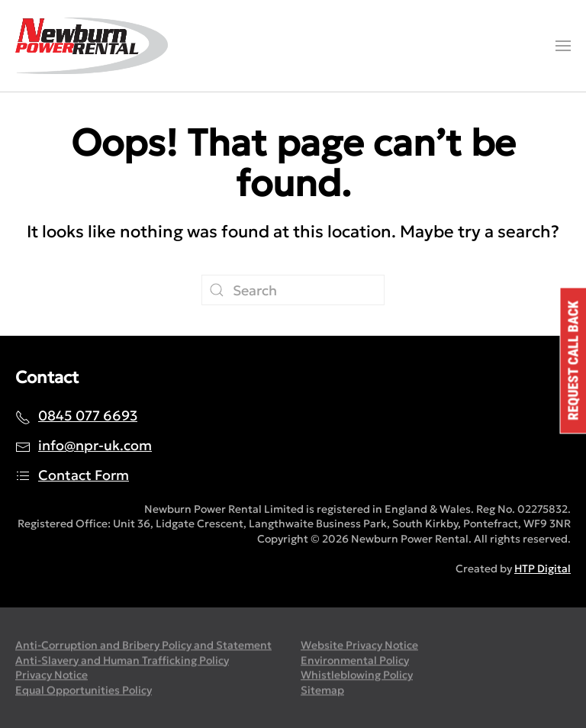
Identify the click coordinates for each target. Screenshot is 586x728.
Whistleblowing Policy (357, 676)
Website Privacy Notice (359, 646)
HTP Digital (543, 569)
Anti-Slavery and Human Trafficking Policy (122, 661)
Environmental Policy (355, 661)
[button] (563, 46)
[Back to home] (92, 46)
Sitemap (322, 691)
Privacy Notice (52, 676)
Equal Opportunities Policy (84, 691)
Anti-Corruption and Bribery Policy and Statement (143, 646)
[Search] (293, 290)
